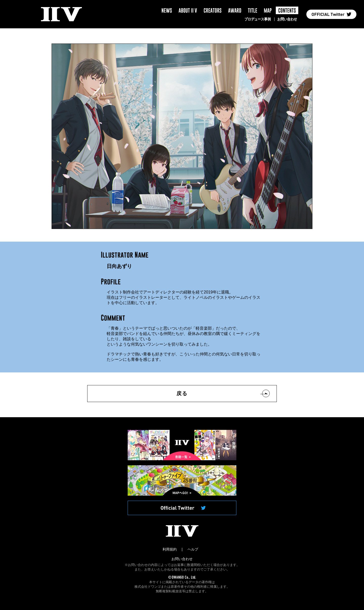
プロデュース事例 (258, 19)
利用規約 (170, 549)
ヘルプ (193, 549)
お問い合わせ (287, 19)
